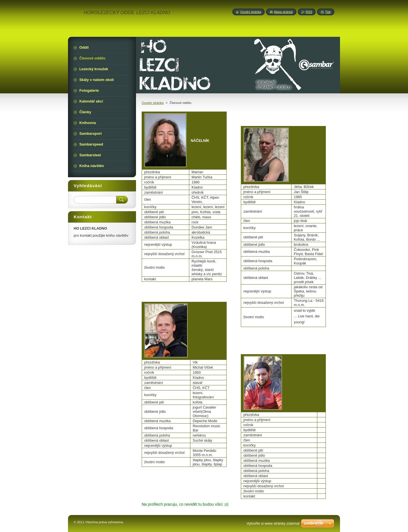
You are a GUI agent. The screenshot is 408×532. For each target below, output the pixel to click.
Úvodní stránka (153, 103)
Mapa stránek (283, 12)
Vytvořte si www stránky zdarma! (273, 523)
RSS (309, 12)
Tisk (328, 12)
